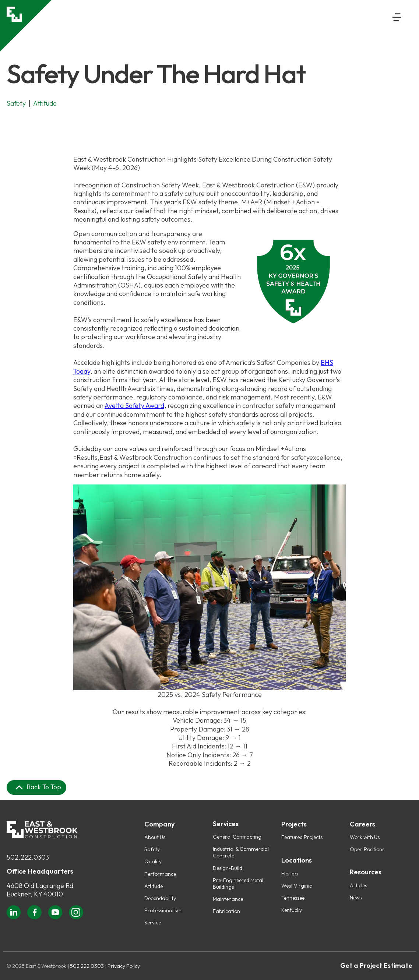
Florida (290, 874)
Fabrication (226, 911)
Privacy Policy (124, 966)
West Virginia (297, 886)
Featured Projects (302, 837)
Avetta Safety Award (134, 406)
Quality (153, 861)
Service (153, 923)
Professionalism (163, 910)
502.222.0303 (28, 857)
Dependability (160, 898)
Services (226, 824)
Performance (160, 874)
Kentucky (292, 910)
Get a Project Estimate (376, 966)
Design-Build (228, 868)
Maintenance (228, 899)
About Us (155, 837)
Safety (152, 849)
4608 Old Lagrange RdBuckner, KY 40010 (40, 890)
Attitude (154, 886)
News (356, 898)
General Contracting (237, 837)
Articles (358, 885)
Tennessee (293, 898)
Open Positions (367, 849)
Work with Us (365, 837)
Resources (366, 872)
